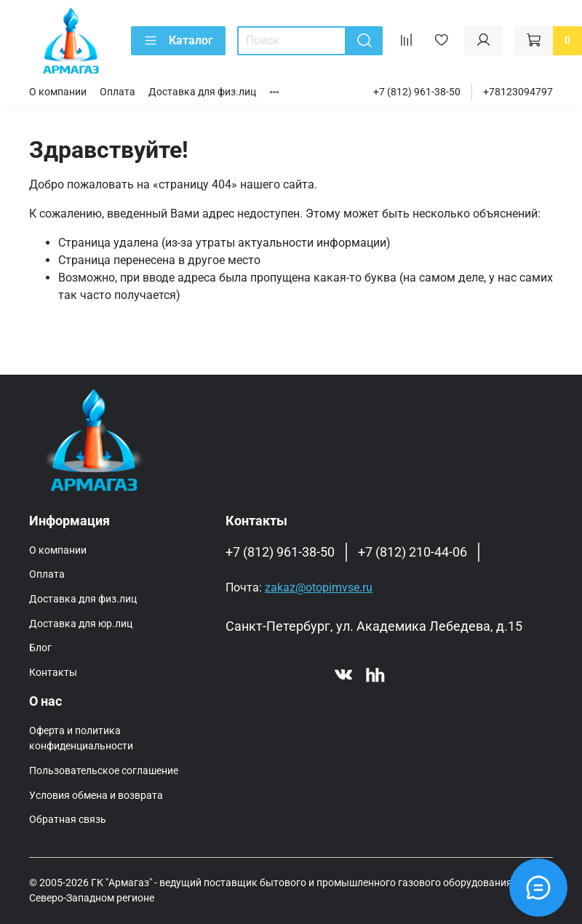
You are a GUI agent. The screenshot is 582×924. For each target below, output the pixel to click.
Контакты (53, 673)
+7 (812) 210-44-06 (412, 552)
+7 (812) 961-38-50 (417, 92)
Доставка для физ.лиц (202, 92)
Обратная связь (68, 820)
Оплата (117, 92)
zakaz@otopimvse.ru (319, 588)
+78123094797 (518, 92)
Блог (40, 648)
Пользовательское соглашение (104, 771)
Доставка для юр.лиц (81, 624)
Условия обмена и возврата (96, 796)
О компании (58, 92)
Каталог (178, 41)
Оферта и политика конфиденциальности (81, 739)
